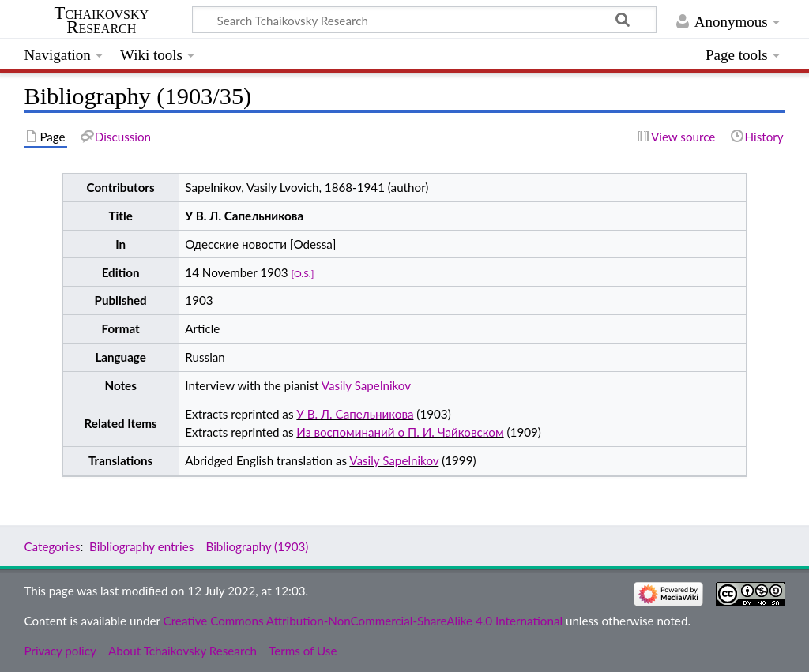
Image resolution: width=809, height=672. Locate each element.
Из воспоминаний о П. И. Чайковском (400, 432)
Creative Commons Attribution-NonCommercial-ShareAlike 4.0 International (363, 621)
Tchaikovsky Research (101, 21)
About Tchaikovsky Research (182, 651)
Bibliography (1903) (257, 546)
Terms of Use (303, 651)
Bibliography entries (141, 546)
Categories (52, 546)
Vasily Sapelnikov (366, 385)
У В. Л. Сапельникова (355, 414)
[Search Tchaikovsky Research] (424, 20)
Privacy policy (60, 651)
